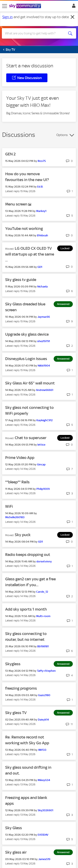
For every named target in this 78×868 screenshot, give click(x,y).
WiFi (9, 506)
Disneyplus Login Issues (26, 359)
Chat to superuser (31, 438)
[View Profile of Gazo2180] (44, 695)
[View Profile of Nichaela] (42, 287)
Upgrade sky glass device (27, 334)
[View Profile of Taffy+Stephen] (46, 671)
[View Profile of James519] (44, 859)
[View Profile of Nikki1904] (44, 366)
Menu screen (17, 204)
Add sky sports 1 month (26, 609)
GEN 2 (10, 154)
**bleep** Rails (17, 482)
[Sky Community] (26, 6)
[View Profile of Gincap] (41, 464)
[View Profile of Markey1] (41, 211)
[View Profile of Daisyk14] (43, 720)
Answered (63, 304)
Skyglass (13, 664)
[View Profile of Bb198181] (43, 646)
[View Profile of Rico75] (42, 161)
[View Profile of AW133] (42, 750)
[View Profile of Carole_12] (42, 592)
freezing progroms (21, 688)
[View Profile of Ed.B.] (40, 187)
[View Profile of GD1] (40, 267)
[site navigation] (5, 6)
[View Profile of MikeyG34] (44, 780)
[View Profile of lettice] (41, 445)
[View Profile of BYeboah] (43, 235)
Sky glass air (16, 852)
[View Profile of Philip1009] (43, 489)
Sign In (73, 7)
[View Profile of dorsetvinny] (44, 561)
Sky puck (23, 535)
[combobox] (35, 33)
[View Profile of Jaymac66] (44, 317)
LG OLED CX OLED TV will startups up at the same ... (30, 254)
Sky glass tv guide (21, 280)
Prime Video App (20, 458)
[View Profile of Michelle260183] (15, 517)
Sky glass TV (16, 713)
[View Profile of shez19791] (44, 341)
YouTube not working (24, 229)
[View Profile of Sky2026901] (45, 810)
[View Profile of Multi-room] (43, 616)
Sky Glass (14, 828)
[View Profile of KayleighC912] (45, 420)
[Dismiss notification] (73, 17)
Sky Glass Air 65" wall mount (30, 383)
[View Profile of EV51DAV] (43, 835)
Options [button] (62, 135)
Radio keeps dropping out (28, 555)
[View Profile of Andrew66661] (45, 390)
